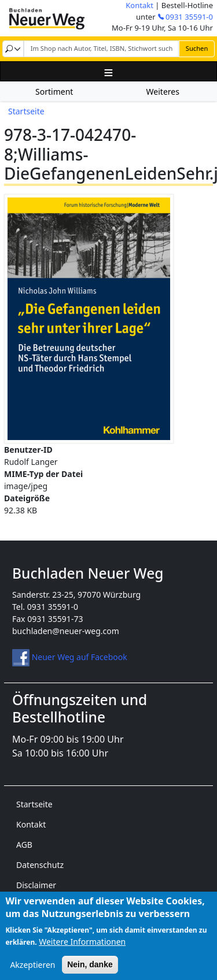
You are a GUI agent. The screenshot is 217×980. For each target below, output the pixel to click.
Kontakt (139, 5)
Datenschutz (40, 865)
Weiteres (163, 92)
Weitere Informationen (82, 949)
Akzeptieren (32, 972)
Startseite (26, 111)
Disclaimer (36, 885)
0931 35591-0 (189, 17)
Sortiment (54, 92)
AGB (24, 845)
